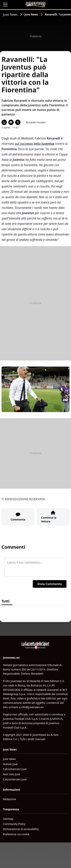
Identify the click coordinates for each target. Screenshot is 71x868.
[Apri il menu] (5, 5)
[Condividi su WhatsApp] (4, 122)
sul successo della (35, 144)
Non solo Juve (12, 774)
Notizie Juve (10, 764)
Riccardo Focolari (36, 122)
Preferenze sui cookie (16, 834)
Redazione (9, 799)
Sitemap (8, 819)
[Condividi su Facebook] (11, 122)
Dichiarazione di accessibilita (21, 829)
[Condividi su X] (18, 122)
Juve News (10, 14)
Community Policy (14, 824)
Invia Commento (50, 584)
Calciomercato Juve (15, 769)
